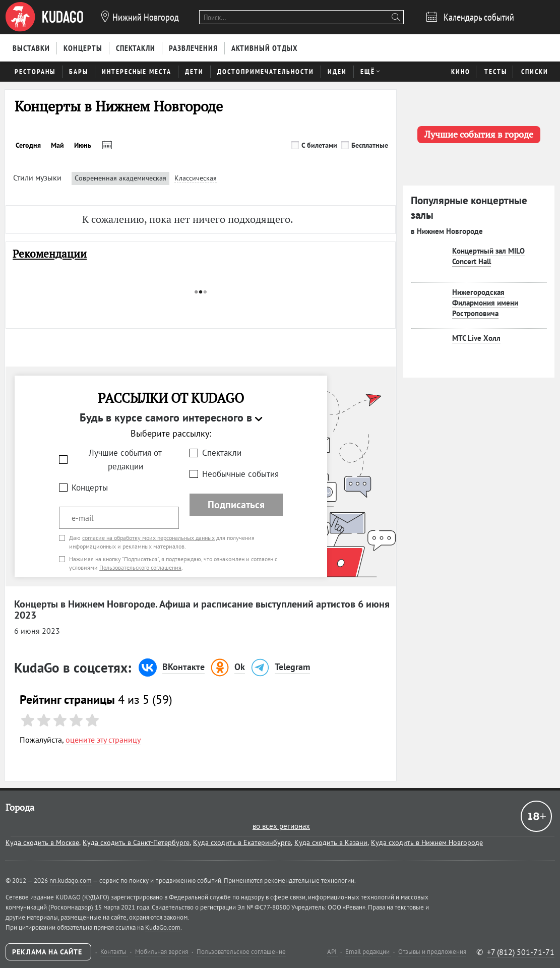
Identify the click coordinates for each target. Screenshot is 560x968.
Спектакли (222, 453)
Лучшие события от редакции (125, 460)
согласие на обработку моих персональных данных (148, 538)
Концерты (90, 488)
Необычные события (240, 474)
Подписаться (236, 505)
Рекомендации (50, 254)
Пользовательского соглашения (140, 567)
